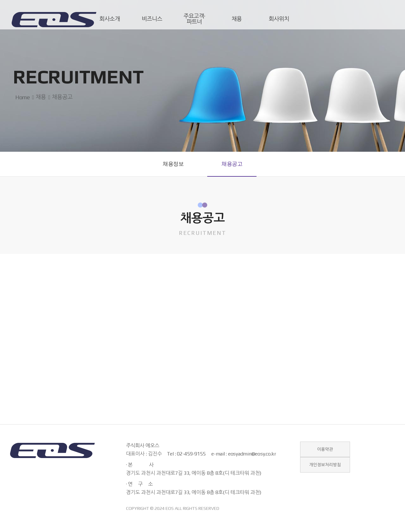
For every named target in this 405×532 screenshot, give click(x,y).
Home (21, 97)
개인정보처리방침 (325, 471)
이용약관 (325, 454)
